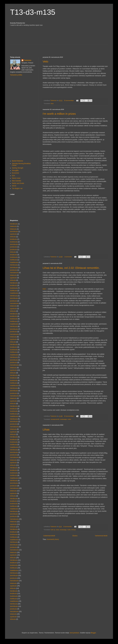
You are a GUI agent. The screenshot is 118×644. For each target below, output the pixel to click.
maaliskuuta (14, 262)
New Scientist (17, 181)
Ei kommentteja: (69, 100)
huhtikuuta (13, 260)
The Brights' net (17, 188)
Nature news (16, 178)
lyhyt (52, 103)
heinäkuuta (14, 224)
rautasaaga (63, 419)
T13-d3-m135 (33, 12)
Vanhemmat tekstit (101, 536)
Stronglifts (15, 170)
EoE (44, 289)
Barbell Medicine (18, 161)
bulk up (53, 530)
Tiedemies (28, 60)
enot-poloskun (75, 633)
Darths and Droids (18, 183)
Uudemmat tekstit (49, 536)
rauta (57, 530)
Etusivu (75, 536)
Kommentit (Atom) (53, 539)
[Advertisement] (25, 48)
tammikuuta (14, 232)
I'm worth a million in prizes (59, 114)
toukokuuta (14, 242)
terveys (74, 530)
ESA (13, 176)
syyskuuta (13, 234)
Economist (15, 173)
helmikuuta (14, 265)
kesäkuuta (13, 239)
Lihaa (46, 430)
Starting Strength (18, 168)
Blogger (93, 633)
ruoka (69, 419)
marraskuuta (14, 273)
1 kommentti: (68, 257)
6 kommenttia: (68, 527)
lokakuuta (13, 226)
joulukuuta (13, 247)
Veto (45, 62)
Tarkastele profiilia (16, 75)
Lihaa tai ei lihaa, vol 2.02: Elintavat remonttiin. (71, 268)
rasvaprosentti (55, 419)
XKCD (14, 186)
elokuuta (13, 237)
